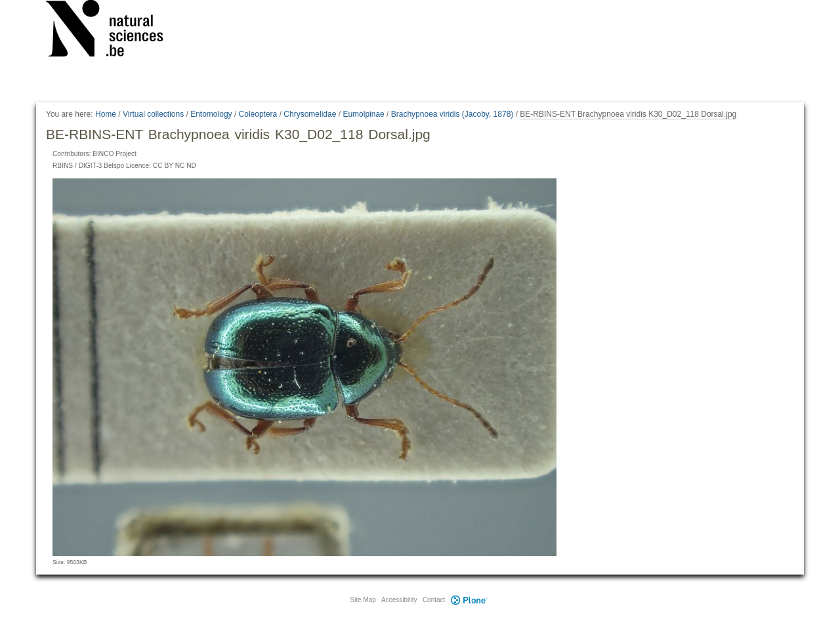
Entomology (211, 114)
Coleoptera (258, 114)
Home (106, 114)
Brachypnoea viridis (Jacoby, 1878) (452, 114)
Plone (469, 600)
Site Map (363, 600)
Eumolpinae (363, 114)
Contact (434, 600)
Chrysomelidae (310, 114)
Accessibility (399, 600)
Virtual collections (153, 114)
